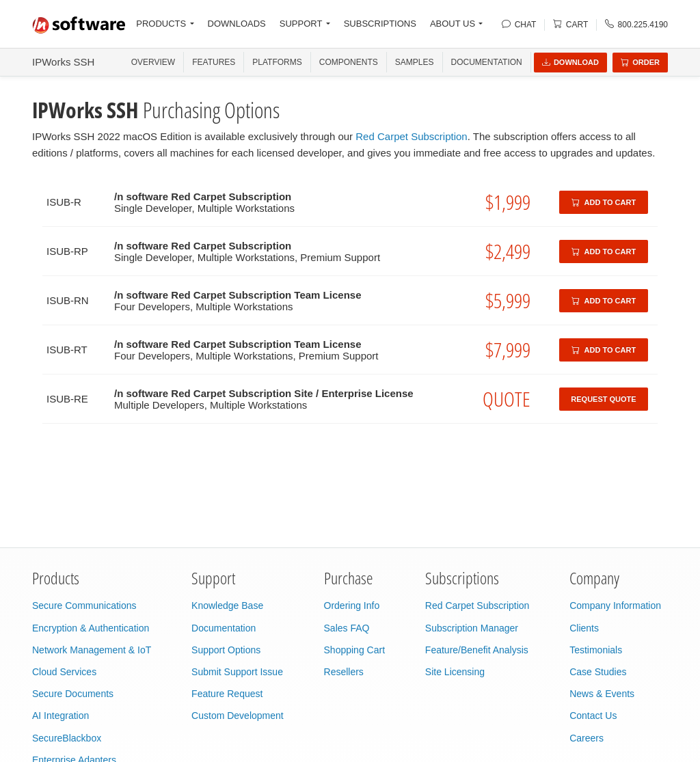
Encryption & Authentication (91, 628)
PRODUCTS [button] (161, 24)
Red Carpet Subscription (411, 136)
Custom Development (238, 716)
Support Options (226, 650)
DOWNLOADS (237, 24)
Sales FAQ (347, 628)
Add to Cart (604, 202)
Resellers (344, 672)
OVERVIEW (153, 62)
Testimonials (596, 650)
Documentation (487, 62)
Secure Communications (84, 605)
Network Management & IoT (92, 650)
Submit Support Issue (237, 672)
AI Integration (60, 716)
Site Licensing (455, 672)
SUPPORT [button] (301, 24)
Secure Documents (73, 694)
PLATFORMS (277, 62)
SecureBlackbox (67, 738)
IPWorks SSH (63, 62)
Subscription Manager (472, 628)
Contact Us (593, 716)
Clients (584, 628)
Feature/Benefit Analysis (477, 650)
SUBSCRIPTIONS (380, 24)
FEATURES (214, 62)
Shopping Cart (355, 650)
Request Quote (603, 399)
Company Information (615, 605)
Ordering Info (352, 605)
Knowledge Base (227, 605)
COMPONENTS (349, 62)
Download (570, 62)
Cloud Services (64, 672)
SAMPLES (415, 62)
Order (640, 62)
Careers (587, 738)
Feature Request (227, 694)
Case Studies (598, 672)
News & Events (602, 694)
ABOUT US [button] (453, 24)
